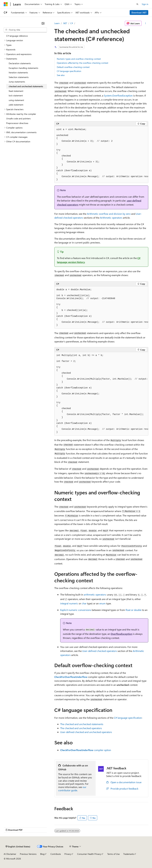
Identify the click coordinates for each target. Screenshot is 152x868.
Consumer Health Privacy (89, 854)
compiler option (86, 750)
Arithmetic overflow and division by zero (109, 214)
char (84, 603)
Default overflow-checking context (73, 67)
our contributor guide (72, 789)
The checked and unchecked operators (81, 728)
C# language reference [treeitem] (17, 36)
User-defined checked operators (100, 651)
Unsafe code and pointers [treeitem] (18, 118)
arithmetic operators (95, 594)
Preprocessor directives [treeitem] (17, 123)
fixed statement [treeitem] (16, 91)
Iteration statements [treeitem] (18, 72)
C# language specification (69, 71)
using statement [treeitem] (16, 100)
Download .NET (139, 13)
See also (61, 75)
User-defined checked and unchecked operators (86, 732)
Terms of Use (113, 854)
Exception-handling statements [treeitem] (23, 68)
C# (72, 23)
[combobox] (25, 30)
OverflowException (121, 634)
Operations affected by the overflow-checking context (83, 63)
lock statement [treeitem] (16, 95)
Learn (57, 23)
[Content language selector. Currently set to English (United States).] (18, 846)
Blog (42, 854)
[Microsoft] (6, 4)
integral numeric (69, 603)
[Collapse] (43, 23)
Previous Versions (28, 854)
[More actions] (146, 23)
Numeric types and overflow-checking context (79, 59)
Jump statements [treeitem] (17, 82)
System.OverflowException (118, 95)
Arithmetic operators (111, 218)
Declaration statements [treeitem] (20, 63)
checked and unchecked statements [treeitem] (26, 86)
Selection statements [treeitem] (19, 77)
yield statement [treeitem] (16, 105)
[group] (101, 155)
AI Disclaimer (10, 854)
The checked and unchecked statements (82, 724)
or (134, 610)
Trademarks (129, 854)
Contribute (56, 854)
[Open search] (137, 4)
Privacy (68, 854)
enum (102, 603)
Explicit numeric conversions (76, 610)
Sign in (145, 4)
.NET (65, 23)
